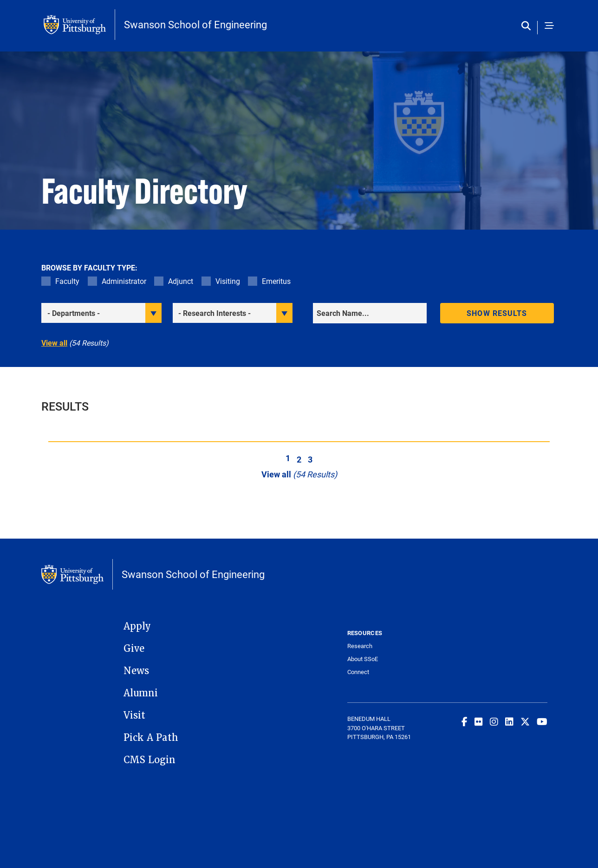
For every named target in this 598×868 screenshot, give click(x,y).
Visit (134, 715)
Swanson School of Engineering (195, 25)
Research (360, 646)
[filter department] (101, 313)
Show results (497, 313)
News (136, 671)
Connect (358, 672)
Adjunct (181, 281)
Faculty (67, 281)
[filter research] (233, 313)
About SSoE (363, 659)
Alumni (141, 693)
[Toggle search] (528, 26)
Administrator (124, 281)
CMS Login (149, 760)
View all (54, 343)
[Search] (370, 313)
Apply (137, 626)
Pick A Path (151, 738)
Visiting (228, 281)
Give (134, 649)
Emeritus (276, 281)
